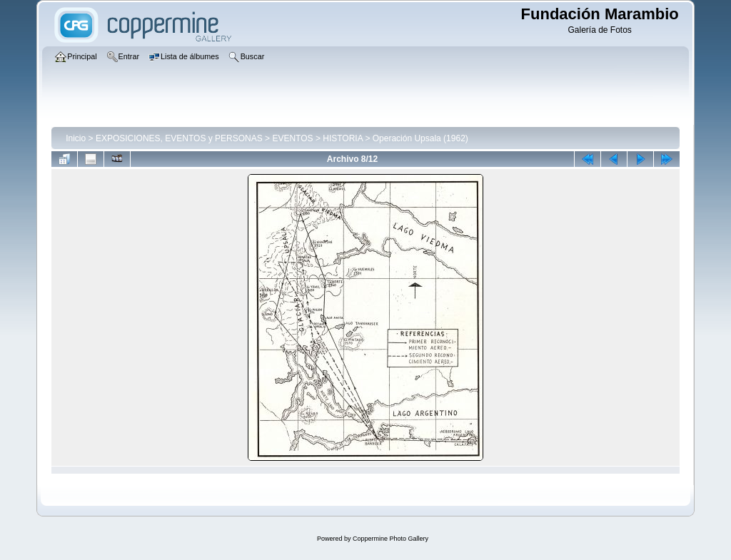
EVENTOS (292, 138)
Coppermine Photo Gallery (390, 539)
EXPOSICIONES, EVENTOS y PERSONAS (179, 138)
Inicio (76, 138)
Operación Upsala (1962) (420, 138)
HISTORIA (343, 138)
